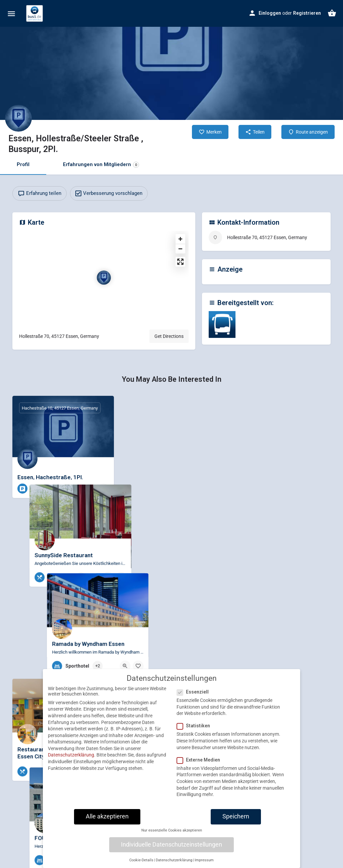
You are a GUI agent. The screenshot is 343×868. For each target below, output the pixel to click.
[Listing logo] (18, 118)
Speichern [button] (236, 833)
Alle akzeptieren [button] (107, 833)
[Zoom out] (180, 249)
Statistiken (195, 742)
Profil (23, 164)
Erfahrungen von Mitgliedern (101, 165)
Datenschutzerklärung (71, 772)
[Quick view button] (90, 489)
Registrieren (307, 13)
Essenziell (195, 709)
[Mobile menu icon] (11, 14)
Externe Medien (200, 777)
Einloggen (270, 13)
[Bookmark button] (104, 489)
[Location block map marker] (104, 278)
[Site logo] (35, 13)
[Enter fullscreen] (180, 262)
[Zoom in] (180, 239)
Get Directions (169, 336)
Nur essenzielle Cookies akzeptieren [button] (172, 847)
